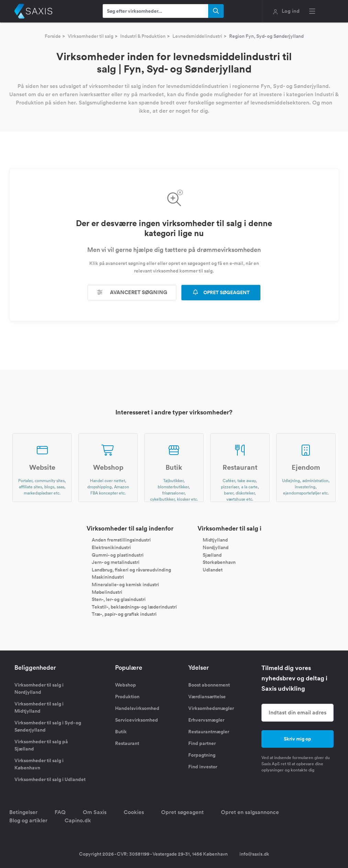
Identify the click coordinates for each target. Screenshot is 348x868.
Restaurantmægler (209, 732)
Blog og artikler (28, 820)
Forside (53, 36)
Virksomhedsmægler (211, 708)
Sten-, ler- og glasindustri (119, 599)
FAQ (60, 812)
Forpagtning (202, 755)
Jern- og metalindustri (116, 562)
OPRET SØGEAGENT (221, 292)
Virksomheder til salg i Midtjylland (39, 707)
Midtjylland (215, 540)
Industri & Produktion (143, 36)
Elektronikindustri (111, 547)
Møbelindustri (107, 592)
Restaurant (127, 743)
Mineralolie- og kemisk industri (125, 585)
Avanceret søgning (132, 292)
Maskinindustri (108, 577)
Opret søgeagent (182, 812)
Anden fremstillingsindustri (121, 540)
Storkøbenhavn (219, 562)
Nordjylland (216, 547)
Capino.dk (78, 820)
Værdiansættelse (207, 697)
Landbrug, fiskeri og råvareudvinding (131, 569)
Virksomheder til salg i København (39, 764)
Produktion (127, 697)
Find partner (202, 743)
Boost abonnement (209, 685)
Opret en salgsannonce (250, 812)
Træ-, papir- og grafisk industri (124, 614)
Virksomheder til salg (91, 36)
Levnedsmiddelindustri (197, 36)
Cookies (134, 812)
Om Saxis (95, 812)
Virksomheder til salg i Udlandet (50, 779)
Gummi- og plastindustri (118, 555)
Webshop (126, 685)
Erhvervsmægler (206, 720)
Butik (121, 732)
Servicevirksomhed (137, 720)
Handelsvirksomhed (137, 708)
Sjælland (212, 555)
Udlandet (213, 569)
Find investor (203, 767)
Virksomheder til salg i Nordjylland (39, 688)
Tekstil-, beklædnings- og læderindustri (134, 607)
